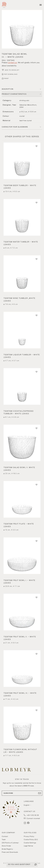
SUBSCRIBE (22, 793)
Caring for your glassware (15, 127)
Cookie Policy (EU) (31, 840)
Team (4, 840)
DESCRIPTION (8, 89)
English (27, 805)
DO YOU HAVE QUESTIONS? (19, 864)
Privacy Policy (29, 836)
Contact (5, 836)
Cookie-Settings (30, 843)
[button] (22, 30)
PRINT (6, 78)
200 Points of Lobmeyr (10, 843)
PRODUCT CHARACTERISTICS (14, 94)
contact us (12, 63)
